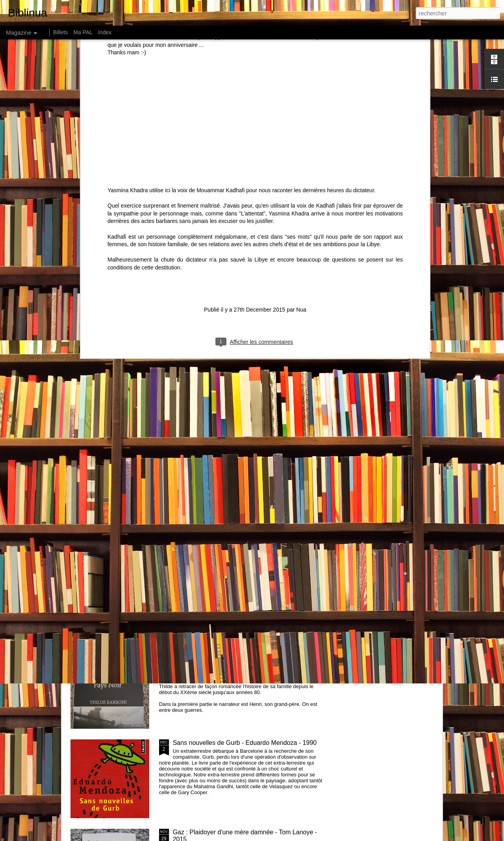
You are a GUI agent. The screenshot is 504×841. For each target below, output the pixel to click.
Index (105, 32)
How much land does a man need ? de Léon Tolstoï (303, 366)
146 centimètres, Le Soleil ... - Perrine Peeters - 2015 (391, 366)
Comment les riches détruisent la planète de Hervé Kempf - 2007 (113, 370)
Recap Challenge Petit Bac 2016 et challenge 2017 (244, 564)
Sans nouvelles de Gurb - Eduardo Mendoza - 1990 (245, 743)
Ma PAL (83, 32)
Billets (60, 32)
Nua (301, 95)
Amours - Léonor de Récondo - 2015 (135, 426)
